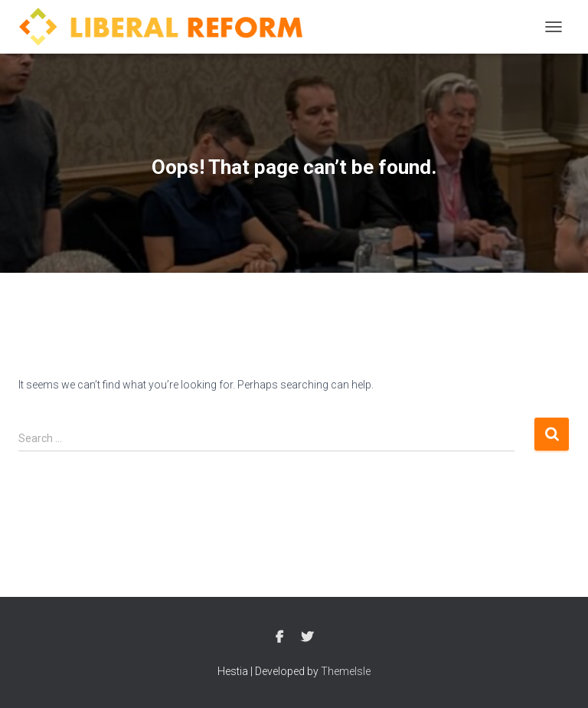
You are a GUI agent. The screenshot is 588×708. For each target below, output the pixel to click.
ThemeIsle (346, 671)
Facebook (279, 638)
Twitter (307, 638)
